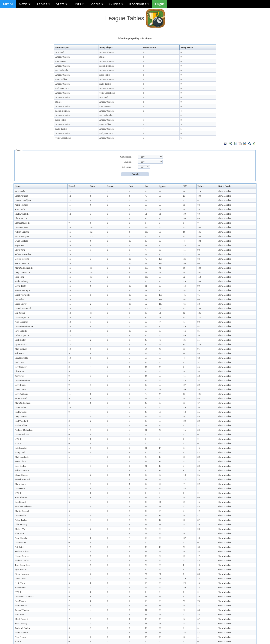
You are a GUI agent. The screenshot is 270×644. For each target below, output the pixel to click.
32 (184, 313)
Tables (43, 4)
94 (184, 268)
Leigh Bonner (21, 416)
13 (91, 236)
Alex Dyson (20, 637)
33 (199, 389)
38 (146, 552)
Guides (116, 4)
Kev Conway (21, 367)
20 (184, 196)
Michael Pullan (62, 70)
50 (184, 308)
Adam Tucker (21, 520)
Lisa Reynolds (21, 358)
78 (199, 209)
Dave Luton (20, 385)
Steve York (20, 250)
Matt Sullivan (21, 349)
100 (199, 196)
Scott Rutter (20, 340)
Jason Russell (21, 398)
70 (160, 236)
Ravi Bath (19, 615)
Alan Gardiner (21, 322)
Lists (79, 4)
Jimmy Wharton (22, 610)
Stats (62, 4)
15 (70, 250)
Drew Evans (20, 389)
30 (146, 389)
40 (160, 362)
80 (146, 281)
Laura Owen (61, 61)
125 (146, 272)
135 (146, 268)
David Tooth (20, 286)
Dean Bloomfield (23, 380)
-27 (184, 254)
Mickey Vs (20, 529)
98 (199, 250)
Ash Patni (19, 353)
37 (199, 425)
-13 (184, 380)
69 (146, 200)
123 (199, 344)
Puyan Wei (20, 245)
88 (160, 250)
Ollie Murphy (21, 525)
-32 (184, 290)
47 (199, 556)
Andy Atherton (22, 633)
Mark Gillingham (23, 403)
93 (160, 290)
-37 (184, 538)
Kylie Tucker (105, 84)
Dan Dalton (20, 488)
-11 (184, 250)
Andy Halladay (22, 281)
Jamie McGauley (22, 628)
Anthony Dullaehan (24, 430)
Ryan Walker (61, 79)
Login (160, 4)
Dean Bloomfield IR (24, 326)
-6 (184, 209)
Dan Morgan (21, 601)
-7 (184, 484)
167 (199, 272)
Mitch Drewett (21, 619)
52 (146, 304)
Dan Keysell (20, 502)
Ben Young (20, 313)
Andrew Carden (106, 52)
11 (91, 191)
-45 (184, 295)
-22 (184, 421)
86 (146, 241)
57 (160, 277)
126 (199, 313)
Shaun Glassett (22, 475)
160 (199, 227)
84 (199, 205)
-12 (184, 479)
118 (146, 227)
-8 (184, 525)
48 (184, 344)
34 (184, 191)
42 (160, 344)
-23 (184, 488)
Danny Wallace (22, 434)
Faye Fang (19, 277)
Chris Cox (19, 371)
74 (184, 272)
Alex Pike (19, 534)
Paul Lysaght (21, 412)
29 (184, 353)
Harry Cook (20, 452)
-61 (184, 304)
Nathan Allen (21, 425)
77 (146, 250)
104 (199, 241)
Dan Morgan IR (22, 317)
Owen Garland (21, 241)
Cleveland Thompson (24, 597)
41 (160, 268)
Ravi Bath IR (21, 331)
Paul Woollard (21, 421)
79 (199, 597)
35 (160, 353)
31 (146, 425)
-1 (184, 529)
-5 (184, 322)
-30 (184, 214)
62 (184, 277)
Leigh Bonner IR (22, 272)
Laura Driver (21, 304)
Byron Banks (21, 344)
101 (160, 259)
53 (146, 358)
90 (160, 241)
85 (160, 331)
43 (146, 218)
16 (70, 227)
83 (146, 191)
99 (199, 245)
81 (160, 214)
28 (146, 520)
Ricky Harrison (62, 88)
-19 (184, 579)
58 (160, 227)
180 (199, 268)
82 (199, 326)
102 (146, 308)
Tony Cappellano (107, 93)
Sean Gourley (21, 624)
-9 (184, 371)
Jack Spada (20, 191)
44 (184, 232)
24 (160, 425)
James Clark (20, 461)
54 (160, 371)
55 (160, 205)
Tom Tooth (20, 209)
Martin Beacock (22, 511)
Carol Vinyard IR (23, 295)
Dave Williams (22, 394)
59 (146, 263)
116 (199, 191)
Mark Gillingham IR (24, 268)
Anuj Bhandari (21, 538)
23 (146, 461)
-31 (184, 340)
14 (91, 227)
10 (130, 241)
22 (199, 484)
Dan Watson (20, 543)
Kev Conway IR (22, 236)
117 (160, 263)
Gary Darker (20, 466)
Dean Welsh (20, 516)
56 (160, 196)
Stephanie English (23, 290)
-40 (184, 335)
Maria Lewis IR (22, 263)
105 (160, 295)
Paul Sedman (21, 606)
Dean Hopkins (21, 227)
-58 (184, 263)
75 (146, 259)
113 (160, 304)
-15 (184, 430)
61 (146, 290)
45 (146, 340)
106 (146, 236)
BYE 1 (102, 57)
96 (160, 254)
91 (199, 349)
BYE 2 (18, 443)
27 (146, 457)
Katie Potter (105, 75)
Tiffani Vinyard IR (23, 254)
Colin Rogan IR (22, 335)
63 (160, 200)
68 (199, 263)
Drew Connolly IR (23, 200)
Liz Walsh (19, 299)
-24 (184, 583)
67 (199, 403)
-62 (184, 299)
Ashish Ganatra (22, 232)
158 (199, 277)
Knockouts (139, 4)
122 (199, 317)
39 (199, 385)
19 (184, 398)
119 (146, 277)
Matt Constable (22, 457)
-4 (184, 241)
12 (70, 191)
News (25, 4)
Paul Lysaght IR (22, 214)
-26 (184, 259)
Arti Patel (60, 52)
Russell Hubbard (22, 479)
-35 (184, 218)
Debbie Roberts (22, 259)
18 (184, 349)
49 (160, 191)
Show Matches (225, 191)
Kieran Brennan (106, 66)
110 (146, 232)
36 (184, 236)
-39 (184, 389)
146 (199, 232)
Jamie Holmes (21, 205)
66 (146, 205)
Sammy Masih (21, 196)
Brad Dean (20, 362)
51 (146, 214)
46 (146, 335)
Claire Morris (21, 218)
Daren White (21, 407)
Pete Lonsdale (21, 448)
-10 (184, 407)
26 (199, 470)
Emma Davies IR (23, 223)
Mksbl (8, 4)
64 (146, 326)
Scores (97, 4)
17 (184, 448)
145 (199, 236)
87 (199, 200)
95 (160, 245)
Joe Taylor (19, 376)
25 (199, 475)
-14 (184, 245)
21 (146, 466)
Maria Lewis (21, 484)
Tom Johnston (21, 497)
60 (199, 214)
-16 (184, 281)
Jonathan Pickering (23, 506)
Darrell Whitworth (23, 308)
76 (146, 196)
